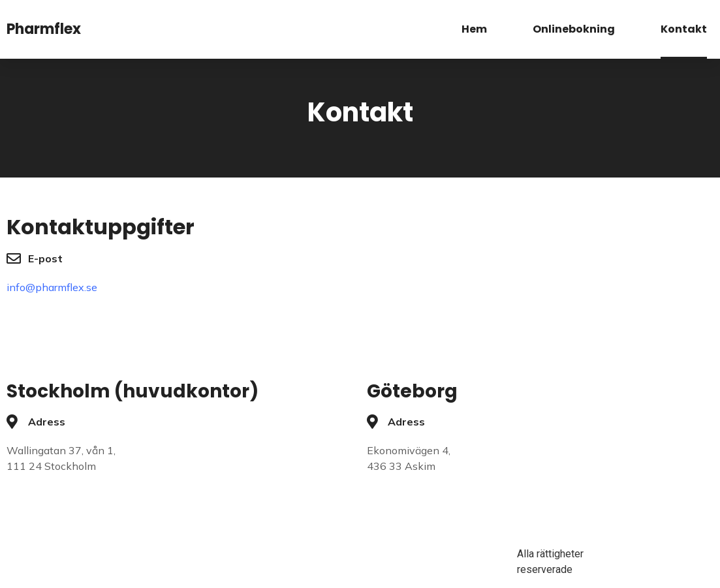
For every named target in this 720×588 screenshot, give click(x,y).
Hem (474, 29)
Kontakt (684, 29)
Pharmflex (44, 29)
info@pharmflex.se (52, 287)
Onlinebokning (574, 29)
